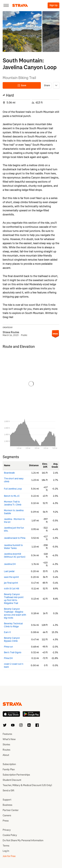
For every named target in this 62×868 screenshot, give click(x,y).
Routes (6, 750)
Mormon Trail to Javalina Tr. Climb (13, 503)
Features (7, 734)
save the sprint (11, 577)
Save (22, 85)
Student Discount (12, 780)
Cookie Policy (10, 835)
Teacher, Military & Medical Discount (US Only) (27, 785)
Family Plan (9, 769)
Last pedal (9, 571)
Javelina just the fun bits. (14, 529)
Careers (7, 815)
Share (47, 85)
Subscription (9, 764)
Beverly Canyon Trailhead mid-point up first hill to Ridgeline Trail (14, 599)
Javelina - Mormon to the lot (14, 521)
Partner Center (11, 810)
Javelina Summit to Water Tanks (13, 547)
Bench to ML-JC (12, 496)
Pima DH (8, 658)
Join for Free (9, 856)
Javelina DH (10, 564)
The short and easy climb (14, 480)
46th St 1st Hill (11, 589)
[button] (22, 32)
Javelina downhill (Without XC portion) (15, 555)
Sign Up (53, 5)
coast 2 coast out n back (14, 665)
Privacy (7, 830)
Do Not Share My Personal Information (23, 840)
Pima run (8, 647)
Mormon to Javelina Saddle (14, 512)
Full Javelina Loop (13, 489)
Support (7, 800)
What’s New (9, 739)
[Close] (6, 5)
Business (7, 805)
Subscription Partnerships (16, 775)
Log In (6, 851)
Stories (6, 745)
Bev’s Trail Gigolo (13, 652)
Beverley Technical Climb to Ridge (13, 625)
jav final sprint (11, 583)
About (6, 755)
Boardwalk (9, 473)
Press (6, 821)
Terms (6, 846)
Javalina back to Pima (15, 538)
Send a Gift (8, 790)
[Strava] (20, 5)
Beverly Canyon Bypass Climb (12, 640)
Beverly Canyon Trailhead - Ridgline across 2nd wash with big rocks (15, 613)
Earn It (7, 632)
